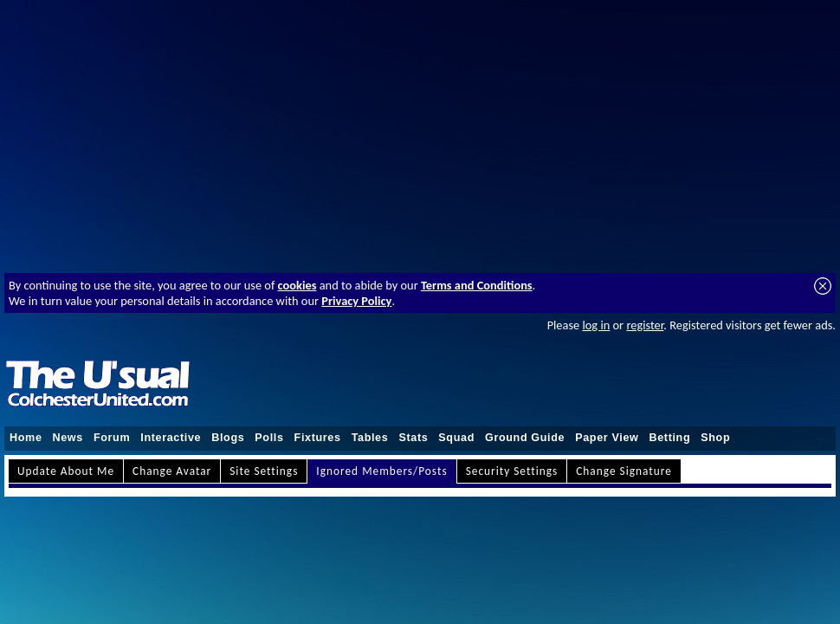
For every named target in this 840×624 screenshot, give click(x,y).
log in (596, 325)
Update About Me (66, 471)
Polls (269, 438)
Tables (370, 438)
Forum (112, 438)
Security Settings (512, 471)
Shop (715, 438)
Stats (413, 438)
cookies (297, 285)
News (68, 438)
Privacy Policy (356, 301)
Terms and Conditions (477, 285)
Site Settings (264, 471)
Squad (456, 438)
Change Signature (624, 471)
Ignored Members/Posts (381, 471)
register (645, 325)
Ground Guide (525, 438)
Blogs (228, 438)
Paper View (607, 438)
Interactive (171, 438)
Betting (669, 438)
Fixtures (318, 438)
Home (26, 438)
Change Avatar (172, 471)
